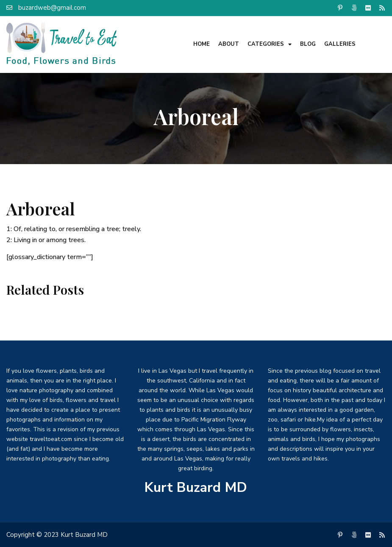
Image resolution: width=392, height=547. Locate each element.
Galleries (340, 44)
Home (202, 44)
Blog (308, 44)
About (229, 44)
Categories (270, 44)
